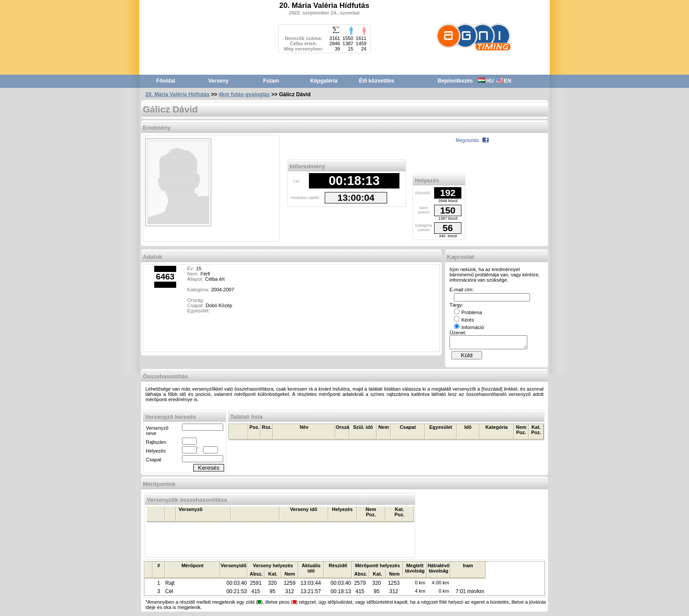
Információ (469, 327)
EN (504, 81)
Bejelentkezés (455, 81)
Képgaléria (324, 81)
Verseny (218, 81)
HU (486, 81)
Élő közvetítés (377, 81)
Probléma (468, 312)
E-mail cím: (462, 290)
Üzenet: (458, 333)
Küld (467, 358)
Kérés (464, 320)
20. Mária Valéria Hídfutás (178, 94)
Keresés (209, 470)
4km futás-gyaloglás (244, 94)
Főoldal (166, 81)
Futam (271, 81)
